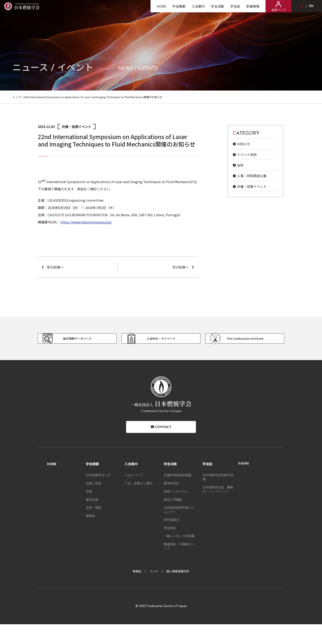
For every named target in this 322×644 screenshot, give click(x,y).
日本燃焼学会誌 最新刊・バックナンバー (218, 509)
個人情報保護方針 (178, 591)
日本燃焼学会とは (98, 495)
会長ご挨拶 (94, 503)
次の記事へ (181, 267)
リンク (154, 591)
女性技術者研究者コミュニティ (179, 529)
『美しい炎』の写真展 (179, 555)
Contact (161, 444)
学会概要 (179, 9)
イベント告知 (247, 155)
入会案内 (198, 9)
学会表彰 (170, 547)
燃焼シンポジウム (176, 511)
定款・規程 (94, 527)
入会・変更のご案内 (139, 503)
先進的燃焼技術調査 (178, 495)
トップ (16, 97)
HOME (161, 9)
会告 (240, 165)
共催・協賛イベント (252, 186)
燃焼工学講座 (173, 519)
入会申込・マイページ (156, 346)
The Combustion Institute (242, 346)
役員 (89, 511)
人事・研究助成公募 (252, 176)
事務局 (90, 535)
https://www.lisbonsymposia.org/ (86, 222)
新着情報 (253, 9)
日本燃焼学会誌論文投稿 (218, 497)
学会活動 (217, 9)
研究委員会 (171, 539)
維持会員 (92, 519)
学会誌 (235, 9)
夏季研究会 (171, 503)
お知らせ (244, 144)
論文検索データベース (72, 346)
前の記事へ (55, 267)
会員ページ (278, 10)
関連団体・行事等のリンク (179, 566)
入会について (134, 495)
